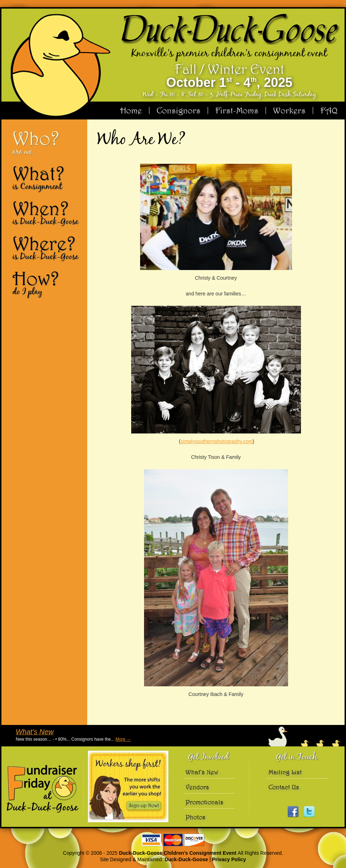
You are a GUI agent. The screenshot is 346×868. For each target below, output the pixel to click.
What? (47, 177)
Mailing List (285, 772)
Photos (196, 817)
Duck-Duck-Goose (186, 859)
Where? (47, 247)
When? (47, 212)
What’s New (202, 772)
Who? (47, 142)
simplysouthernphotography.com (216, 441)
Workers (289, 111)
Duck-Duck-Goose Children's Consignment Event (178, 853)
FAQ (329, 111)
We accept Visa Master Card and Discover (173, 840)
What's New (35, 732)
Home (131, 111)
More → (123, 739)
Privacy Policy (229, 859)
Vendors (197, 787)
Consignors (179, 111)
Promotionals (204, 802)
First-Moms (237, 111)
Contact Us (284, 787)
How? (47, 283)
